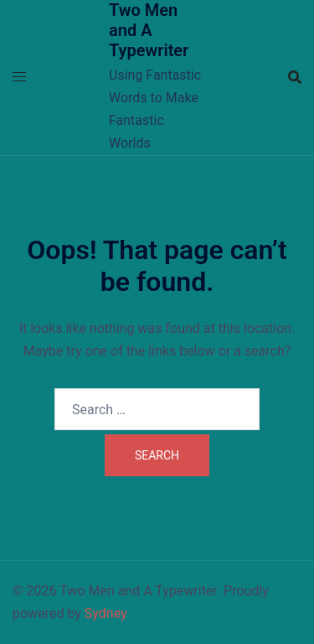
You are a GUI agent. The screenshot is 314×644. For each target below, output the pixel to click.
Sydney (106, 613)
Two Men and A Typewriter (149, 30)
